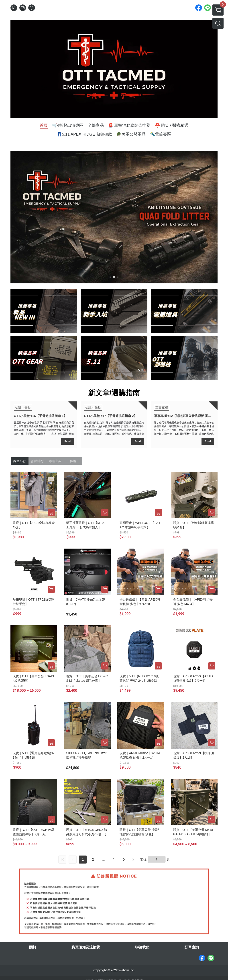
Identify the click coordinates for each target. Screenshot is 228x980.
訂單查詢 (192, 947)
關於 (33, 947)
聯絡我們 (142, 947)
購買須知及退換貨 (86, 947)
